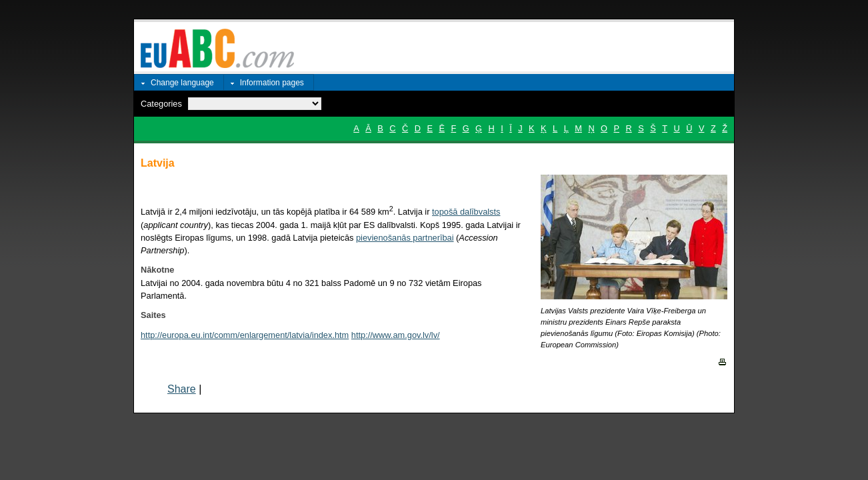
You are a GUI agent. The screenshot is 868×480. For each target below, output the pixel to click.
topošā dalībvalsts (466, 212)
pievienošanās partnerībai (405, 238)
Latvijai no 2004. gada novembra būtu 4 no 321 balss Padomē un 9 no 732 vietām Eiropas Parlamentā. (311, 282)
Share (182, 389)
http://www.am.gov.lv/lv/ (396, 335)
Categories (161, 104)
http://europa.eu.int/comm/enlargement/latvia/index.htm (245, 335)
